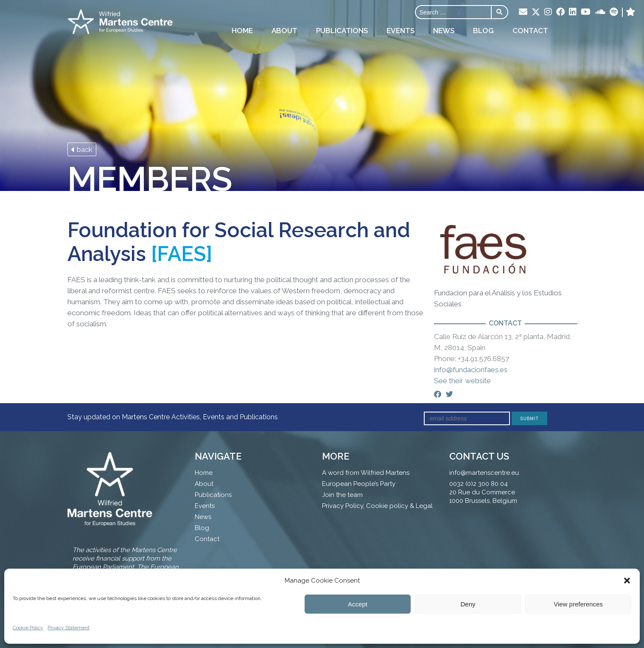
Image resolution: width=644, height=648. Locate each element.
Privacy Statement (69, 628)
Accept (358, 604)
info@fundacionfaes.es (471, 370)
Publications (342, 31)
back (82, 149)
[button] (627, 581)
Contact (530, 31)
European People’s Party (359, 484)
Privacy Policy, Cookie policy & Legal (377, 506)
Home (242, 31)
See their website (462, 381)
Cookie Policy (28, 628)
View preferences (578, 604)
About (284, 31)
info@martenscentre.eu (484, 473)
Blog (483, 31)
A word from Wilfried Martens (366, 473)
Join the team (342, 495)
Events (400, 31)
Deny (468, 604)
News (444, 31)
